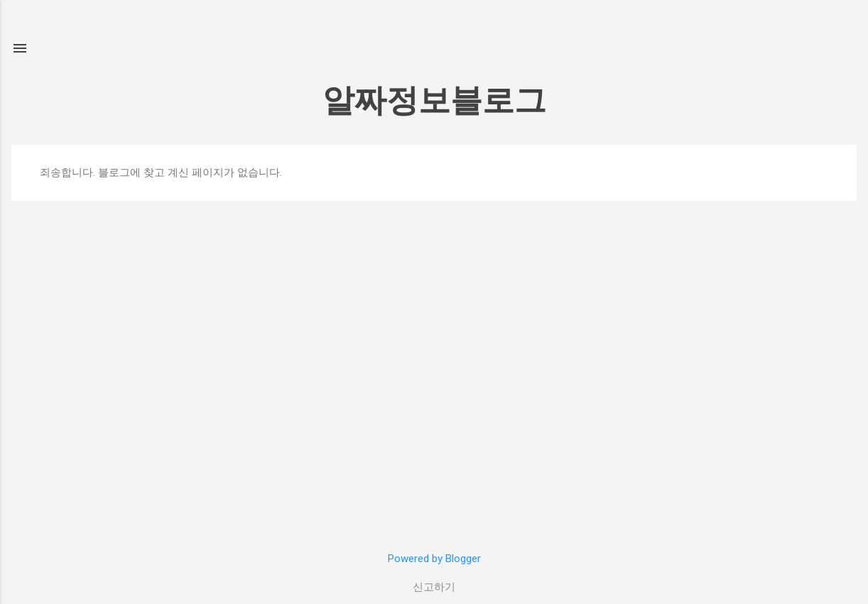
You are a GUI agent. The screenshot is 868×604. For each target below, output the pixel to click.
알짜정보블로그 (434, 100)
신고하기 (434, 587)
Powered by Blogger (434, 559)
